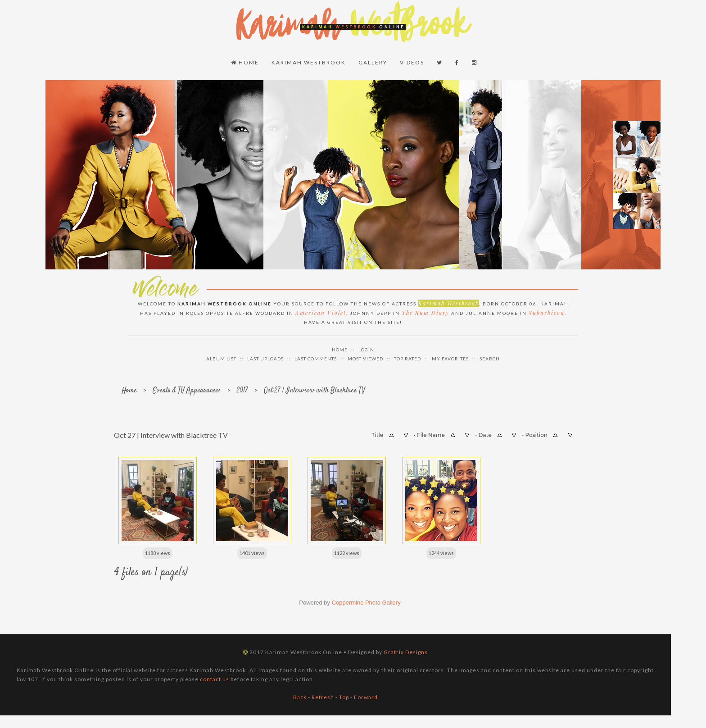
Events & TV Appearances (187, 390)
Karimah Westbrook (309, 62)
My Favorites (450, 358)
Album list (221, 358)
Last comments (316, 358)
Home (245, 62)
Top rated (407, 358)
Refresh (323, 696)
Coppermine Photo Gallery (366, 602)
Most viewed (365, 358)
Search (490, 358)
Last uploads (265, 358)
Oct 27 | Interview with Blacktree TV (315, 390)
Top (344, 696)
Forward (366, 696)
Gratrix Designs (406, 651)
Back (300, 696)
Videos (412, 62)
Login (366, 349)
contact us (215, 678)
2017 (242, 390)
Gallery (373, 62)
